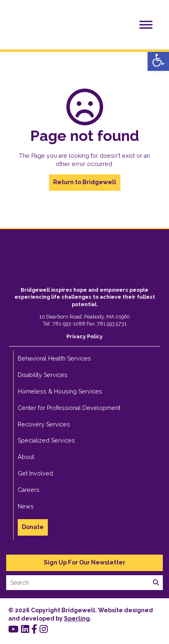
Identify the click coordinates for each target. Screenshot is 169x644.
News (26, 506)
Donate (33, 527)
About (26, 457)
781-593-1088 (69, 324)
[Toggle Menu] (146, 25)
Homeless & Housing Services (60, 391)
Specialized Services (46, 440)
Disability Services (43, 375)
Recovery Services (44, 424)
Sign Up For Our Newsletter (84, 562)
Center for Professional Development (69, 408)
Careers (29, 490)
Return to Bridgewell (85, 182)
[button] (158, 60)
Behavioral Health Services (54, 358)
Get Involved (35, 473)
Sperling (77, 618)
